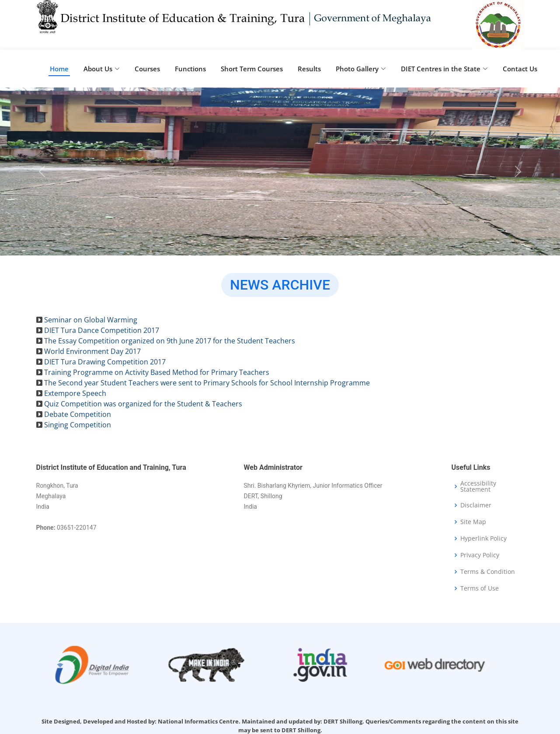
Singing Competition (78, 425)
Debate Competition (78, 414)
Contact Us (520, 69)
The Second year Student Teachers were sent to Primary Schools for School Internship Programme (207, 383)
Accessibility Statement (478, 486)
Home (59, 69)
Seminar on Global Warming (91, 320)
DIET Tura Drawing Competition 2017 (105, 362)
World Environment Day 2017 (92, 351)
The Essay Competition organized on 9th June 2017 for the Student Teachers (170, 341)
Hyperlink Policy (483, 538)
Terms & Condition (488, 572)
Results (309, 69)
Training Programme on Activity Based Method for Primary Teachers (157, 372)
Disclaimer (476, 505)
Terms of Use (480, 588)
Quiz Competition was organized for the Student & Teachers (143, 404)
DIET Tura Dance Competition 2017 (102, 330)
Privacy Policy (480, 555)
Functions (190, 69)
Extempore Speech (75, 393)
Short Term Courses (252, 69)
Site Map (473, 522)
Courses (147, 69)
